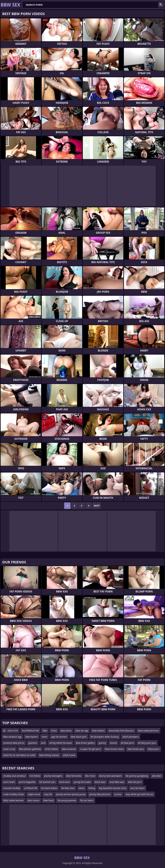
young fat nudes (82, 782)
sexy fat (48, 794)
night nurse (34, 794)
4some (113, 743)
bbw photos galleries (30, 749)
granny (102, 743)
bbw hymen (32, 737)
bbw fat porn (135, 782)
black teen (100, 782)
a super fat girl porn (90, 749)
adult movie (69, 755)
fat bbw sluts (68, 788)
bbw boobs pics (136, 749)
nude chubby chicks (14, 794)
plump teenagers (53, 776)
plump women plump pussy (71, 794)
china (54, 731)
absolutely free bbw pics (121, 731)
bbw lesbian (98, 731)
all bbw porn (127, 743)
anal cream (9, 782)
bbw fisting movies (49, 755)
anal (43, 743)
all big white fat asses (61, 743)
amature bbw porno (14, 743)
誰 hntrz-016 (11, 731)
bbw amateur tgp (12, 737)
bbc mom (90, 776)
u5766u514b (31, 788)
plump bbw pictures (100, 794)
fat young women (67, 800)
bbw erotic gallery (85, 743)
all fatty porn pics (147, 743)
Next (97, 506)
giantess (33, 743)
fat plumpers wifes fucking (105, 737)
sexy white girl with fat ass (139, 794)
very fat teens (137, 788)
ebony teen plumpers (110, 776)
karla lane (64, 782)
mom (45, 737)
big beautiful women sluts (113, 788)
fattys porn (154, 749)
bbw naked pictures (148, 731)
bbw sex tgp (82, 731)
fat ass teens (87, 800)
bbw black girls (79, 737)
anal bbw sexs (117, 782)
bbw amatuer (69, 749)
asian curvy (9, 749)
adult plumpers (131, 737)
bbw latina (66, 731)
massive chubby (12, 788)
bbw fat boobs (74, 776)
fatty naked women (13, 800)
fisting (92, 788)
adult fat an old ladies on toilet (19, 755)
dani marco (34, 800)
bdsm (82, 788)
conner (118, 794)
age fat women (59, 737)
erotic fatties (52, 749)
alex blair (157, 776)
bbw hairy (49, 800)
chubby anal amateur (15, 776)
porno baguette (27, 782)
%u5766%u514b (30, 731)
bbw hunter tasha (114, 749)
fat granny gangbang (137, 776)
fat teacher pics (47, 782)
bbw (45, 731)
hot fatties (35, 776)
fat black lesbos (49, 788)
